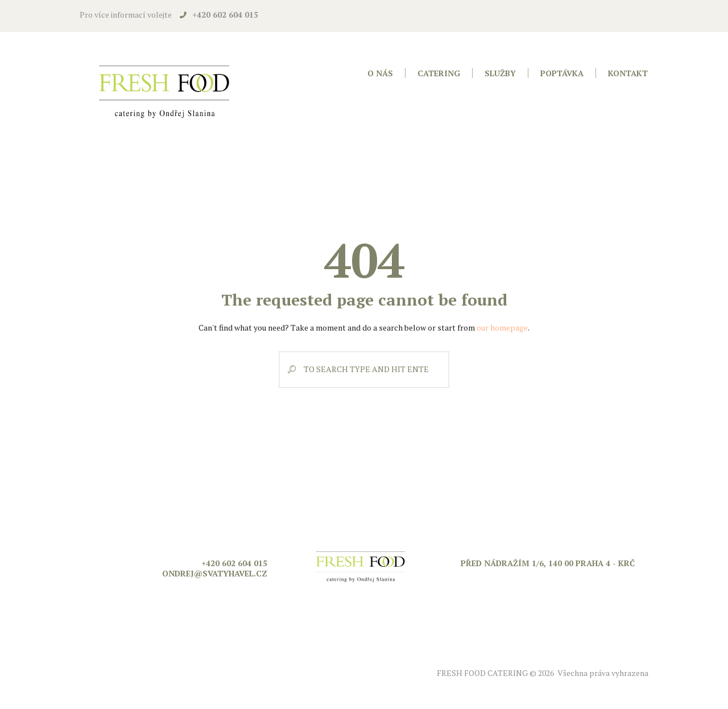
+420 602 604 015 (225, 15)
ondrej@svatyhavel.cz (215, 573)
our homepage (502, 327)
